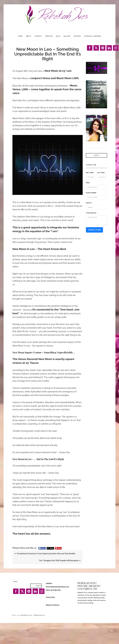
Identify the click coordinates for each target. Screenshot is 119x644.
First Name (90, 173)
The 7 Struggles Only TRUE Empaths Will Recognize (60, 561)
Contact (38, 36)
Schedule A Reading (92, 36)
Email (88, 183)
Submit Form (94, 230)
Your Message (91, 213)
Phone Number (91, 193)
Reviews (77, 36)
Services (49, 36)
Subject (89, 203)
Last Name (101, 173)
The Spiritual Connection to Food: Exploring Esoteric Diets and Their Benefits (45, 554)
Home (20, 36)
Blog (58, 36)
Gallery (67, 36)
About (29, 36)
